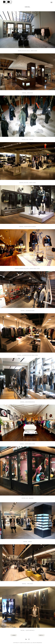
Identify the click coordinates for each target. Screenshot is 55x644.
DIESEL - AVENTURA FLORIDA (28, 226)
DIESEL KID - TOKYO (28, 139)
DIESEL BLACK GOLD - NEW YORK (28, 51)
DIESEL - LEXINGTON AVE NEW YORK (27, 355)
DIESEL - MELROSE (27, 93)
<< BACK (14, 635)
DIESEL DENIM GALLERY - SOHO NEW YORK (28, 269)
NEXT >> (41, 635)
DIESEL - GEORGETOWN (27, 311)
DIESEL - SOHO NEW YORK (27, 444)
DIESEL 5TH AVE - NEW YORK (28, 183)
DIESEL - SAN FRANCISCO (28, 402)
